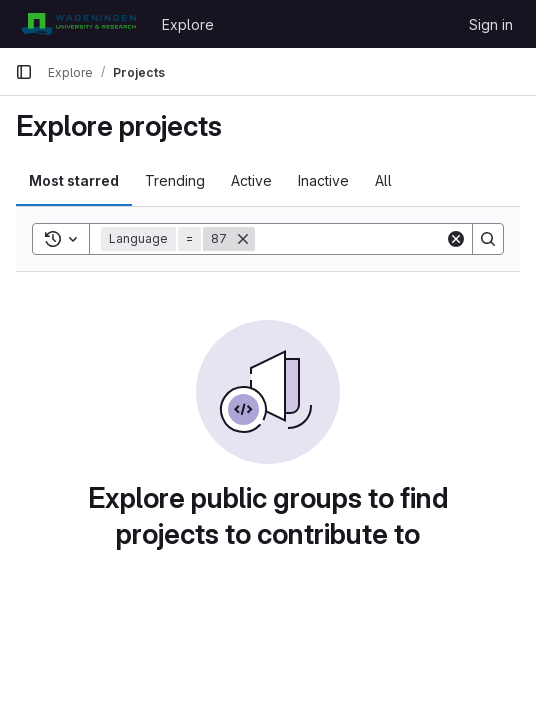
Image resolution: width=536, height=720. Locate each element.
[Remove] (243, 239)
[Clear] (456, 239)
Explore (188, 24)
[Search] (379, 239)
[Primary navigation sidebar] (24, 72)
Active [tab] (251, 180)
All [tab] (383, 180)
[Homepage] (78, 24)
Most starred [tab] (74, 180)
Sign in (491, 24)
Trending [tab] (175, 180)
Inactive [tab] (323, 180)
